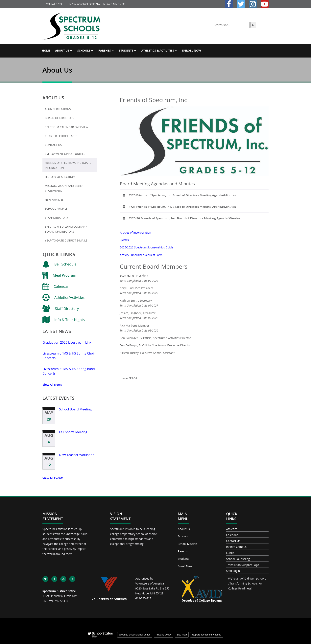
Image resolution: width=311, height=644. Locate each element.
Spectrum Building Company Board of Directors (66, 229)
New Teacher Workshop (77, 455)
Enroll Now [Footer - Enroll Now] (185, 566)
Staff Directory (56, 218)
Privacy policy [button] (164, 635)
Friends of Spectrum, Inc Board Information (68, 165)
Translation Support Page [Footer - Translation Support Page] (242, 565)
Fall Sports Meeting (73, 432)
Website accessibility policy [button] (135, 635)
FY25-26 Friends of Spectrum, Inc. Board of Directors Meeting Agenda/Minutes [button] (184, 218)
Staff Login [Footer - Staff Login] (233, 571)
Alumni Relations (58, 109)
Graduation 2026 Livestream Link (67, 342)
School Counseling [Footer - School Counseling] (238, 559)
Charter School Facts (61, 136)
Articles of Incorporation (135, 232)
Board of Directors (59, 118)
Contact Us (53, 145)
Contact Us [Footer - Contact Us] (233, 541)
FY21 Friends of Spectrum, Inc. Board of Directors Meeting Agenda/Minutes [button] (182, 207)
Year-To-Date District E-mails (66, 240)
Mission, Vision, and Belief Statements (64, 188)
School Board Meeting (75, 409)
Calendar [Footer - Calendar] (232, 535)
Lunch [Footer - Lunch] (230, 553)
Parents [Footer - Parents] (183, 551)
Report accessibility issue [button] (207, 635)
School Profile (56, 208)
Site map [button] (182, 635)
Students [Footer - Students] (184, 559)
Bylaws (124, 240)
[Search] (253, 25)
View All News (52, 385)
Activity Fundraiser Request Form (141, 255)
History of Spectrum (60, 177)
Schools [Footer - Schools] (183, 536)
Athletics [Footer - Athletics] (232, 529)
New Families (54, 200)
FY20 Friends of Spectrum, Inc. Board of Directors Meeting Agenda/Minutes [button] (182, 195)
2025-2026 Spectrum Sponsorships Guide (146, 247)
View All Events (53, 478)
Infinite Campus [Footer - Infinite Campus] (236, 547)
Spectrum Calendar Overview (67, 127)
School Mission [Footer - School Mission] (188, 544)
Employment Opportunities (71, 155)
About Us (53, 98)
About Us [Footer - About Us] (184, 529)
